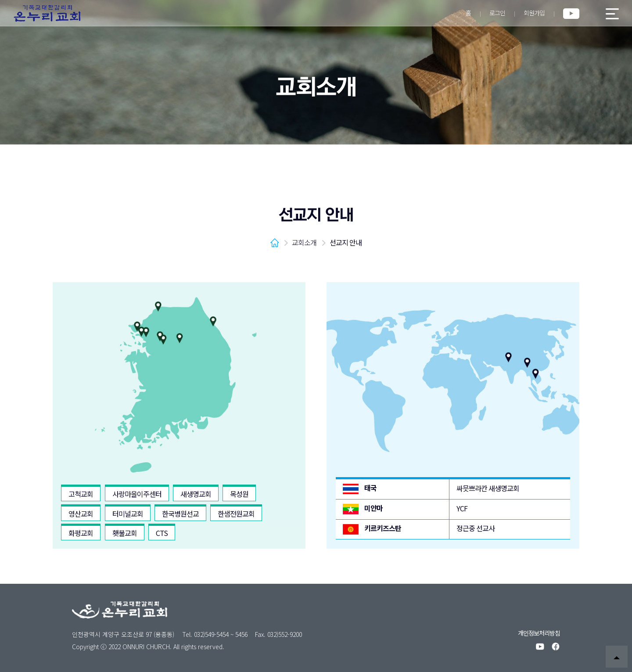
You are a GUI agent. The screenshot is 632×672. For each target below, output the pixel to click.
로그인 (497, 13)
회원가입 (534, 13)
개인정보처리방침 (539, 633)
